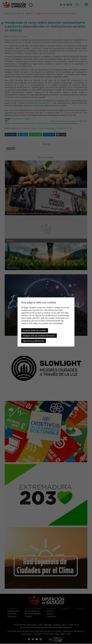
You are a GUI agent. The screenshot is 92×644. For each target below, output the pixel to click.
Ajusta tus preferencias (34, 341)
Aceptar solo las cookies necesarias (39, 336)
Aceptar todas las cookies (35, 330)
